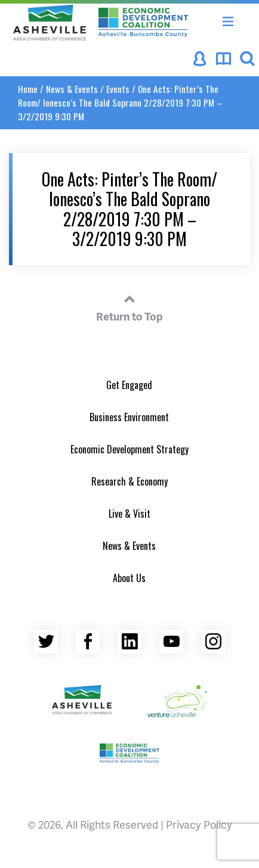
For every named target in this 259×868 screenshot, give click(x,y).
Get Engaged (129, 385)
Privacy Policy (199, 824)
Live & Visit (129, 514)
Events (118, 89)
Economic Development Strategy (129, 449)
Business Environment (129, 417)
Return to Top (129, 306)
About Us (129, 578)
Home (28, 89)
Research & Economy (129, 481)
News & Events (72, 89)
